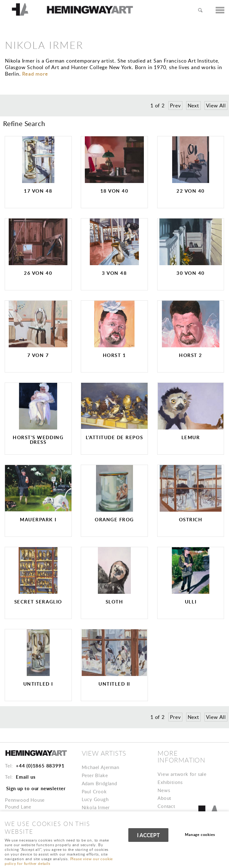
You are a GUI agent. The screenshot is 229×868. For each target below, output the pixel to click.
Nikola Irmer (96, 807)
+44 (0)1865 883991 (40, 766)
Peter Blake (95, 775)
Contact (166, 806)
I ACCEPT (148, 835)
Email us (26, 777)
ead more (35, 74)
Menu (218, 10)
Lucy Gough (95, 799)
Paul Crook (94, 791)
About (164, 798)
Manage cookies (200, 835)
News (164, 790)
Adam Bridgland (99, 783)
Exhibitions (170, 782)
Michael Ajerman (101, 767)
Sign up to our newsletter (36, 788)
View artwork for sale (182, 774)
